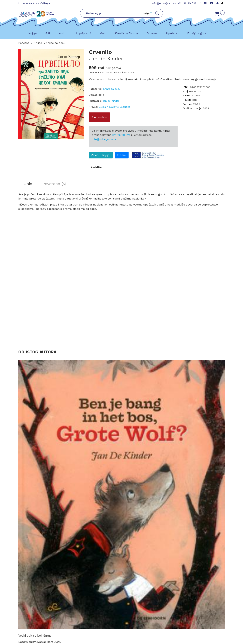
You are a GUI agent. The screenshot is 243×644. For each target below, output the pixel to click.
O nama (152, 33)
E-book (122, 155)
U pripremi (84, 33)
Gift (48, 33)
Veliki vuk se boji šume (35, 636)
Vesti (103, 33)
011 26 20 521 (187, 3)
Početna (24, 43)
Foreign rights (197, 33)
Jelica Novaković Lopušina (115, 107)
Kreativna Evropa (126, 33)
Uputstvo (172, 33)
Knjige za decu (56, 43)
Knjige (33, 33)
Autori (63, 33)
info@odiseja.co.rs (164, 3)
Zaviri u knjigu (101, 155)
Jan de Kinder (106, 59)
